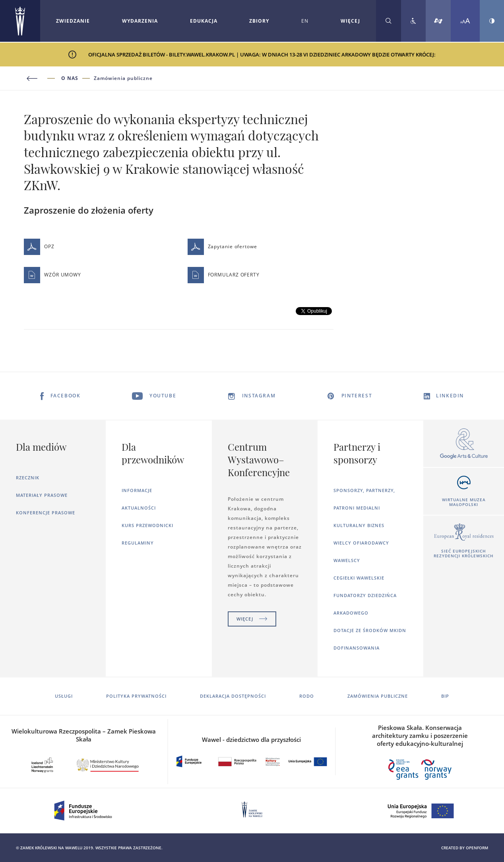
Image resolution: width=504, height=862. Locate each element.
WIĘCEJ (350, 21)
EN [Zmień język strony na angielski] (305, 21)
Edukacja (204, 21)
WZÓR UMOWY (52, 275)
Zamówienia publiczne (123, 78)
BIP (445, 696)
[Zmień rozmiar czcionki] (465, 21)
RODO (307, 696)
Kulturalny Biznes (359, 525)
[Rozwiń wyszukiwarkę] (389, 21)
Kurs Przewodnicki (147, 525)
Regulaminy (138, 543)
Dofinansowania (357, 648)
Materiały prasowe (42, 495)
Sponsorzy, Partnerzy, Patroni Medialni (364, 499)
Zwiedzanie (73, 21)
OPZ (39, 247)
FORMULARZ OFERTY (224, 275)
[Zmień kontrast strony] (492, 21)
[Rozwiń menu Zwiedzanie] (73, 21)
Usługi (64, 696)
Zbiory (259, 21)
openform (477, 848)
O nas (70, 78)
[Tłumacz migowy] (438, 21)
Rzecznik (28, 478)
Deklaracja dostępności (233, 696)
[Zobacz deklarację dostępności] (413, 21)
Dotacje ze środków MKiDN (370, 630)
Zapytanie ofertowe (222, 247)
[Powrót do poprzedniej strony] (43, 79)
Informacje (137, 490)
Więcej (252, 619)
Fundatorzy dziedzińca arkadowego (365, 604)
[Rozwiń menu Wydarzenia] (140, 21)
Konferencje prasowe (46, 513)
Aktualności (139, 508)
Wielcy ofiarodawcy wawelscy (361, 552)
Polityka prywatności (136, 696)
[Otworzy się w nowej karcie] (464, 444)
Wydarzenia (140, 21)
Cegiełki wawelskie (359, 578)
